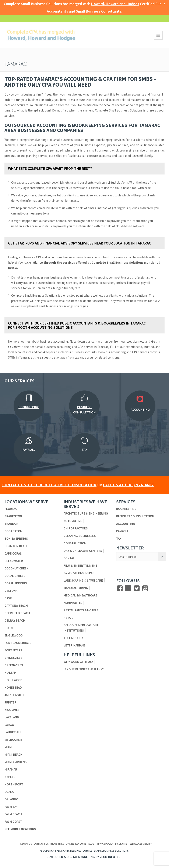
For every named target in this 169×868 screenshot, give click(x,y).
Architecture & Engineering (86, 513)
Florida (10, 509)
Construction (75, 543)
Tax (119, 538)
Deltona (11, 591)
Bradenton (13, 516)
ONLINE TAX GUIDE (76, 844)
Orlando (11, 799)
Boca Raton (13, 531)
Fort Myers (13, 650)
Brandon (11, 524)
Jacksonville (15, 695)
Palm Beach (13, 814)
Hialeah (10, 673)
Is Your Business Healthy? (84, 669)
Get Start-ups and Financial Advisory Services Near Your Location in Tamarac (80, 243)
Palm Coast (13, 822)
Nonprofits (73, 603)
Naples (10, 777)
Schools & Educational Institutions (82, 628)
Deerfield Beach (17, 613)
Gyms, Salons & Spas (79, 573)
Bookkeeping (126, 509)
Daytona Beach (16, 606)
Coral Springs (16, 583)
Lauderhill (13, 732)
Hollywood (13, 680)
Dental (69, 558)
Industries (57, 844)
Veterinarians (75, 645)
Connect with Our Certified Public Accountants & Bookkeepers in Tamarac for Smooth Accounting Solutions (77, 325)
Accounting (126, 524)
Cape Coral (13, 553)
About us (26, 844)
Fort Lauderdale (18, 643)
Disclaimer (122, 844)
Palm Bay (11, 807)
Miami (8, 747)
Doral (9, 628)
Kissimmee (12, 710)
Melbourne (13, 740)
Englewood (14, 635)
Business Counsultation (135, 516)
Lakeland (12, 717)
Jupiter (10, 702)
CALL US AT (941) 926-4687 (128, 485)
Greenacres (14, 665)
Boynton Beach (16, 546)
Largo (9, 725)
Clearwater (14, 561)
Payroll (122, 531)
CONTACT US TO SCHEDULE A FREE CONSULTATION (49, 485)
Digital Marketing (81, 857)
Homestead (13, 687)
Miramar (11, 769)
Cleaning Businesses (80, 536)
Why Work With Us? (78, 662)
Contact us (41, 844)
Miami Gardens (15, 762)
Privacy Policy (105, 844)
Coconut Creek (16, 568)
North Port (14, 784)
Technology (73, 638)
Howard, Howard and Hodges (115, 4)
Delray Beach (15, 620)
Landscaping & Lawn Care (83, 580)
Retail (68, 618)
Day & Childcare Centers (83, 551)
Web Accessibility (141, 844)
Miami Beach (13, 754)
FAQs (91, 844)
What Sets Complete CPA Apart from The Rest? (50, 168)
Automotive (73, 521)
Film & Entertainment (80, 566)
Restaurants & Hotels (81, 610)
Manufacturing (76, 588)
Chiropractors (76, 528)
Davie (8, 598)
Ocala (9, 792)
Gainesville (13, 658)
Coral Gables (15, 576)
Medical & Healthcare (80, 595)
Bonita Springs (16, 538)
